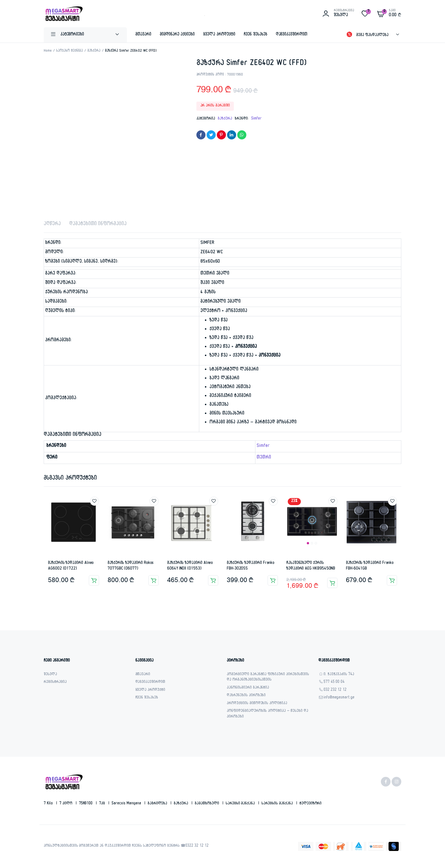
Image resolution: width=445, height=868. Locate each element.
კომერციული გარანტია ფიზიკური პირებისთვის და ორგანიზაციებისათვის (268, 678)
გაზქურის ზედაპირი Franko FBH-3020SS (251, 566)
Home (48, 51)
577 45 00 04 (334, 682)
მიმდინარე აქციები (177, 35)
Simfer (256, 119)
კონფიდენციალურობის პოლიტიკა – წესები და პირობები (267, 714)
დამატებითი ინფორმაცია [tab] (98, 224)
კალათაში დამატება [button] (94, 580)
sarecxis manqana (127, 804)
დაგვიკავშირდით (292, 35)
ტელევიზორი (311, 804)
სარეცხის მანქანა (278, 804)
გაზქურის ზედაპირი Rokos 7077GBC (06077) (131, 566)
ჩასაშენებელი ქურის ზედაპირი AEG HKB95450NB (311, 566)
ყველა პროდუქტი (219, 35)
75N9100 (86, 804)
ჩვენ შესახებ (256, 35)
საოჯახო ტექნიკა (70, 51)
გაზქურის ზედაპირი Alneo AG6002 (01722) (71, 566)
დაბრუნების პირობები (246, 696)
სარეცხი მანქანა (241, 804)
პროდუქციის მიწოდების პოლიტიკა (257, 704)
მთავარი (143, 35)
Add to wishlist (95, 501)
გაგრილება (158, 804)
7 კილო (66, 804)
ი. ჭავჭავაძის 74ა (339, 675)
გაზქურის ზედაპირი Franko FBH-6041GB (370, 566)
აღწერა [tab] (52, 224)
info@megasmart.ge (339, 698)
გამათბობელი (207, 804)
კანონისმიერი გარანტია (248, 688)
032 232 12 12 (335, 690)
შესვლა (50, 675)
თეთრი (264, 458)
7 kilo (49, 804)
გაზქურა (94, 51)
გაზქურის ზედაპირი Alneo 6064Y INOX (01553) (190, 566)
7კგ (103, 804)
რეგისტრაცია (55, 682)
